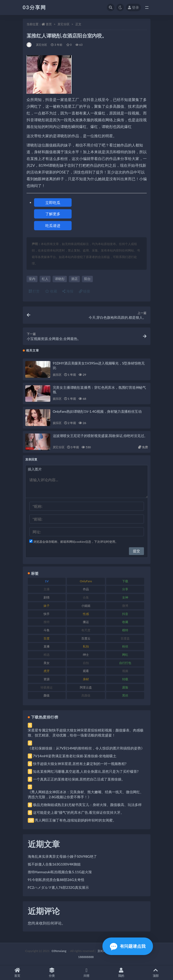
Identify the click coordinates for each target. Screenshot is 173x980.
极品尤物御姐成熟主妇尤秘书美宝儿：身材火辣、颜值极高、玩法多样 (87, 805)
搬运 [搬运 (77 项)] (86, 622)
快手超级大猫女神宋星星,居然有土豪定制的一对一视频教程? (80, 764)
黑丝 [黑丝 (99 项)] (125, 695)
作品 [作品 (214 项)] (86, 589)
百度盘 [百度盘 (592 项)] (125, 638)
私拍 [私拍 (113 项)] (86, 646)
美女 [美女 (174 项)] (47, 663)
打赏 (34, 291)
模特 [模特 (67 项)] (125, 630)
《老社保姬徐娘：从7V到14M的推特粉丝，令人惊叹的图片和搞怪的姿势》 (86, 748)
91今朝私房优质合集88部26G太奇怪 (56, 880)
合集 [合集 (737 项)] (86, 597)
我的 (121, 973)
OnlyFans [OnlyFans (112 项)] (86, 581)
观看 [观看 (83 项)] (86, 671)
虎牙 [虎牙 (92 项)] (47, 671)
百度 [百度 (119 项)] (47, 638)
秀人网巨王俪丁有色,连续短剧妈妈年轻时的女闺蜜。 (75, 820)
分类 (52, 973)
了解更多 (53, 214)
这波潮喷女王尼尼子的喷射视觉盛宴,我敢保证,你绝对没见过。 (100, 436)
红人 (45, 279)
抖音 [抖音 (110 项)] (125, 614)
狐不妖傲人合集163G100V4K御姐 (54, 864)
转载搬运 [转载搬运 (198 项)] (47, 687)
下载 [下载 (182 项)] (125, 581)
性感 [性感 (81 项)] (86, 614)
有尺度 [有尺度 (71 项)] (86, 630)
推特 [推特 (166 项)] (47, 622)
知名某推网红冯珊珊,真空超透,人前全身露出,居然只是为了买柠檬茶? (86, 771)
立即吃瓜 (53, 202)
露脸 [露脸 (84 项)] (125, 687)
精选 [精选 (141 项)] (47, 655)
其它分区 (64, 24)
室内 (32, 279)
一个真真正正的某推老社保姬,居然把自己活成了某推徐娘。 (79, 779)
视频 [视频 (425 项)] (125, 671)
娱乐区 (57, 375)
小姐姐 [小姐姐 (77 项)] (86, 606)
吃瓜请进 (53, 225)
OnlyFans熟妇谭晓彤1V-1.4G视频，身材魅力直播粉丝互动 (97, 411)
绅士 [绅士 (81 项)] (86, 655)
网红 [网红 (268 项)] (125, 655)
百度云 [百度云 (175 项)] (86, 638)
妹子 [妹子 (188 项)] (47, 606)
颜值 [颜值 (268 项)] (47, 695)
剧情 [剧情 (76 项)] (47, 597)
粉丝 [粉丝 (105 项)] (125, 646)
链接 (85, 291)
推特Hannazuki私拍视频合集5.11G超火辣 (60, 872)
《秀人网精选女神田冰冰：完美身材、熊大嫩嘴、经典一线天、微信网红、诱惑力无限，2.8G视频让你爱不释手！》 (86, 794)
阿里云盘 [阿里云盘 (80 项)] (86, 687)
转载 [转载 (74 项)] (125, 679)
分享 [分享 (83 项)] (125, 589)
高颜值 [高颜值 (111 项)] (86, 695)
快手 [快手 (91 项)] (47, 614)
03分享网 (34, 7)
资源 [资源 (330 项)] (47, 679)
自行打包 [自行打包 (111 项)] (125, 663)
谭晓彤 (60, 279)
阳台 (87, 279)
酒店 (74, 279)
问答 (86, 973)
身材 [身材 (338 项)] (86, 679)
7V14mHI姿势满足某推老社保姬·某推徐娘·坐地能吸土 (75, 756)
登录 (133, 7)
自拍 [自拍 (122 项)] (86, 663)
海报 (68, 291)
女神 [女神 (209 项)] (125, 597)
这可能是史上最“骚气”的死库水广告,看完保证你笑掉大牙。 (79, 812)
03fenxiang (59, 951)
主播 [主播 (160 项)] (47, 589)
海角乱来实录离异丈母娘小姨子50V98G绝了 (62, 856)
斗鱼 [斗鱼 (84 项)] (47, 630)
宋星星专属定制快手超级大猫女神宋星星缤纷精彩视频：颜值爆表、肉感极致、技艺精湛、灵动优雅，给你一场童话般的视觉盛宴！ (86, 733)
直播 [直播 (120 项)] (47, 646)
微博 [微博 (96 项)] (125, 606)
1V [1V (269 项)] (47, 581)
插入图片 (35, 469)
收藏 (51, 291)
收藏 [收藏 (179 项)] (125, 622)
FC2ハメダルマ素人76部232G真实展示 (58, 887)
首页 (49, 24)
